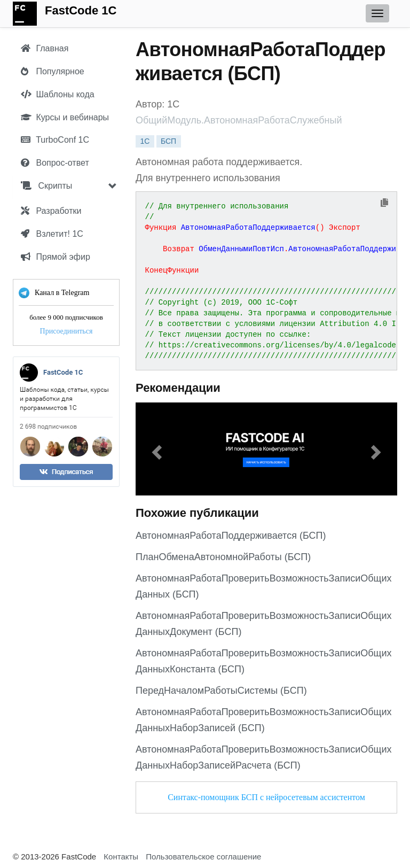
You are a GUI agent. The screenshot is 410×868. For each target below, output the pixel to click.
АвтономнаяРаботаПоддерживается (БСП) (231, 536)
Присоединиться (66, 331)
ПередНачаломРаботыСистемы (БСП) (221, 691)
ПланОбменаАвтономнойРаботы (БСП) (223, 557)
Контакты (121, 857)
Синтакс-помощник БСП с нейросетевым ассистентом (266, 797)
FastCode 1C (81, 10)
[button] (155, 449)
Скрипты (46, 186)
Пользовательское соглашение (203, 857)
